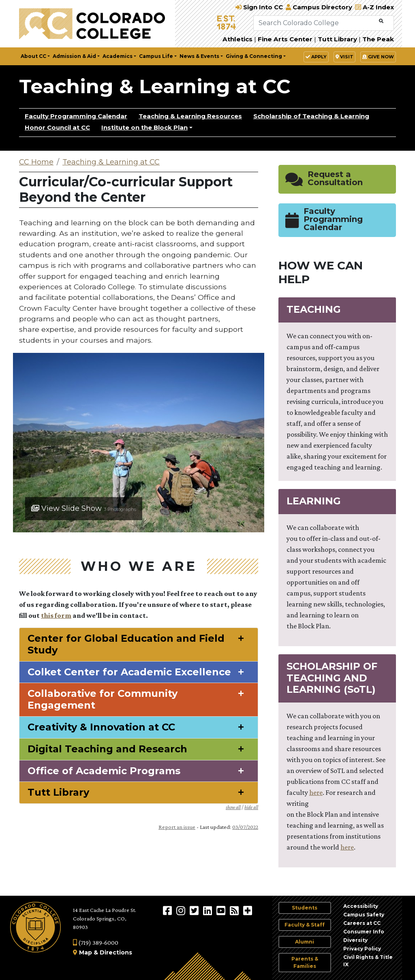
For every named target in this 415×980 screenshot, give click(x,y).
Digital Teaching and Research (107, 749)
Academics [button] (118, 56)
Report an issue (177, 827)
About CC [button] (33, 56)
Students (305, 908)
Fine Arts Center (285, 39)
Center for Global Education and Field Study (126, 644)
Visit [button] (344, 57)
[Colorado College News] (235, 910)
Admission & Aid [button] (74, 56)
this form (56, 615)
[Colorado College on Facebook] (168, 910)
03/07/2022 (245, 827)
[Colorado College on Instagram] (182, 910)
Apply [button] (316, 57)
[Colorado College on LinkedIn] (209, 910)
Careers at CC (362, 923)
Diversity (355, 940)
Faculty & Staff (305, 925)
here (316, 792)
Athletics (237, 39)
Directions (116, 952)
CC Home (36, 162)
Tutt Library (337, 39)
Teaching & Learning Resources (190, 116)
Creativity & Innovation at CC (101, 727)
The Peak (378, 39)
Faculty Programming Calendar (76, 116)
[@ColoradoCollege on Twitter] (195, 910)
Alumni (305, 942)
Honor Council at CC (57, 127)
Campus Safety (364, 915)
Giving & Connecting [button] (254, 56)
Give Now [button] (378, 57)
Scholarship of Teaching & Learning (311, 116)
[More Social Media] (248, 910)
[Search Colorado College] (315, 23)
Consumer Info (364, 932)
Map (86, 952)
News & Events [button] (199, 56)
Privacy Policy (362, 949)
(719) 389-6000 (96, 943)
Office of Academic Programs (104, 771)
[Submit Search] (381, 21)
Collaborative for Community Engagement (103, 699)
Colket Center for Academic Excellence (129, 672)
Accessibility (361, 906)
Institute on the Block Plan (144, 127)
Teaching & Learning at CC (155, 86)
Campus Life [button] (156, 56)
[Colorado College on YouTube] (222, 910)
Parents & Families (305, 962)
